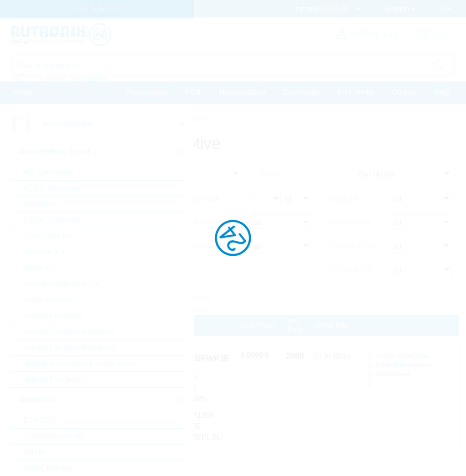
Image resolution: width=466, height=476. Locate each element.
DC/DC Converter (52, 220)
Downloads (301, 93)
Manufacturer (350, 222)
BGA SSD (39, 420)
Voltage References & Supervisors (79, 363)
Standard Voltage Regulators (70, 347)
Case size (204, 198)
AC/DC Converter (51, 188)
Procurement (147, 93)
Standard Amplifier (53, 316)
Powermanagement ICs (61, 284)
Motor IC (37, 268)
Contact (404, 93)
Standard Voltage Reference (69, 332)
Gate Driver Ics (48, 236)
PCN (193, 93)
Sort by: (271, 173)
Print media (356, 93)
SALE (203, 298)
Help (442, 93)
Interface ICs (44, 252)
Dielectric (344, 198)
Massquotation (242, 93)
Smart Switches (48, 300)
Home (23, 93)
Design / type (209, 246)
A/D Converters (48, 172)
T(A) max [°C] (351, 269)
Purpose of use (353, 246)
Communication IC (53, 436)
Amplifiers (39, 204)
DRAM (34, 452)
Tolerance (204, 222)
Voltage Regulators (54, 379)
